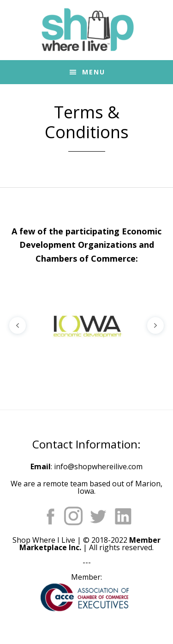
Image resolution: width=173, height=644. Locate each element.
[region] (86, 325)
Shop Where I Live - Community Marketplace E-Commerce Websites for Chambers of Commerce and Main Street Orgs (87, 30)
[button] (18, 325)
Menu (94, 72)
